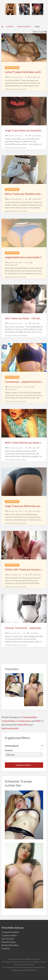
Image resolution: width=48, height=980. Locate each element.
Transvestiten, (9, 721)
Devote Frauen (8, 942)
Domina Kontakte (10, 945)
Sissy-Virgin (29, 262)
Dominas (6, 948)
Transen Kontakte (10, 932)
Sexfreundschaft (10, 728)
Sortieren (24, 753)
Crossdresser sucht (15, 136)
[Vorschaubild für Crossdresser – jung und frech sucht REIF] (24, 357)
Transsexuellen (29, 717)
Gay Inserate (8, 939)
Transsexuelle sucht (15, 77)
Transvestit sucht (14, 633)
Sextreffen (23, 725)
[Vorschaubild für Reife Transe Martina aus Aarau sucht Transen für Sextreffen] (24, 423)
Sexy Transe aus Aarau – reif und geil (25, 318)
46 (26, 77)
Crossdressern (24, 721)
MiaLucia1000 (30, 387)
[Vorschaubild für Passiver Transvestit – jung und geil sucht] (24, 609)
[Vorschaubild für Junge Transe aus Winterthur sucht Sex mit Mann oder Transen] (24, 482)
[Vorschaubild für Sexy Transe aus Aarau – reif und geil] (24, 299)
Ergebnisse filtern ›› (24, 765)
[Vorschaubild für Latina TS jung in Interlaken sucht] (24, 48)
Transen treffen (9, 935)
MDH (27, 575)
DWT (39, 721)
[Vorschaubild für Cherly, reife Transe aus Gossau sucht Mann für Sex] (24, 545)
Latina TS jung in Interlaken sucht (23, 72)
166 (26, 136)
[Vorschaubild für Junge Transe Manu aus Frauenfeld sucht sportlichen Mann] (24, 111)
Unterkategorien (12, 746)
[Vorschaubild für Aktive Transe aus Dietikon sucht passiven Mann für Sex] (24, 170)
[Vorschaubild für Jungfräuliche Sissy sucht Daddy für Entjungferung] (24, 233)
